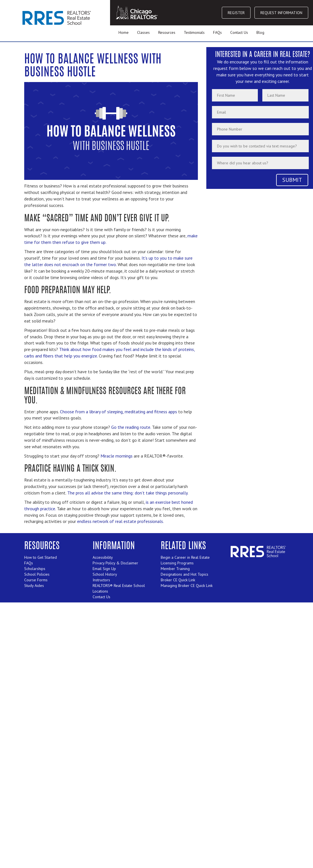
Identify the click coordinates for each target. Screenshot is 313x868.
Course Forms (36, 580)
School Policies (37, 574)
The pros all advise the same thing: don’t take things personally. (128, 493)
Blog (260, 32)
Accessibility (103, 557)
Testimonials (194, 32)
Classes (143, 32)
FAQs (217, 32)
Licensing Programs (177, 563)
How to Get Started (41, 557)
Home (124, 32)
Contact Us (239, 32)
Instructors (101, 580)
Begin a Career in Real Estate (185, 557)
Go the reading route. (131, 427)
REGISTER (236, 13)
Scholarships (35, 569)
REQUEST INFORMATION (281, 13)
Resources (167, 32)
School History (105, 574)
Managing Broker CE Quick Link (187, 586)
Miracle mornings (117, 456)
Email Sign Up (104, 569)
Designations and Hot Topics (185, 574)
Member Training (175, 569)
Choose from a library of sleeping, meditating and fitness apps (119, 412)
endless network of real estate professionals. (120, 521)
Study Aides (34, 586)
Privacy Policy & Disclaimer (115, 563)
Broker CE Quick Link (178, 580)
